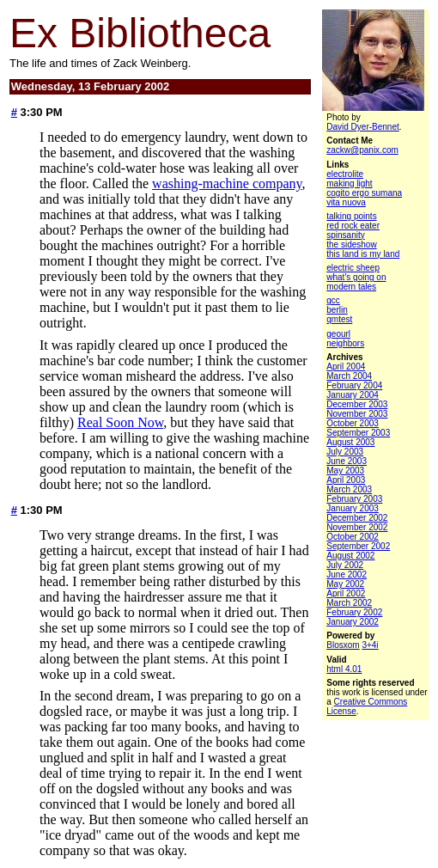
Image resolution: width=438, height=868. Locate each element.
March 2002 (349, 603)
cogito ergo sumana (364, 193)
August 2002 (350, 556)
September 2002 (358, 546)
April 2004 (346, 367)
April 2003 (346, 480)
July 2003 (345, 452)
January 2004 (353, 395)
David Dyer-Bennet (362, 127)
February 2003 (354, 499)
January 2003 (353, 508)
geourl (338, 334)
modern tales (351, 287)
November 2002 (357, 527)
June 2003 (347, 461)
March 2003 (349, 489)
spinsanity (345, 235)
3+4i (370, 645)
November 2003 (357, 414)
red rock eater (353, 226)
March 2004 (349, 376)
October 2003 (353, 423)
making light (349, 183)
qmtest (339, 319)
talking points (351, 216)
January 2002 (353, 622)
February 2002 (354, 612)
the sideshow (351, 245)
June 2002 (347, 575)
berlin (337, 310)
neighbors (345, 343)
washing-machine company (227, 183)
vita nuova (346, 202)
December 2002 (357, 518)
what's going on (356, 277)
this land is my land (363, 254)
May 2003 (345, 471)
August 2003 (350, 442)
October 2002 (353, 537)
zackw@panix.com (362, 150)
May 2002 (345, 584)
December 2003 (357, 404)
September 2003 (358, 433)
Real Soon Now (120, 422)
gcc (333, 300)
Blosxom (343, 645)
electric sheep (353, 268)
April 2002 (346, 593)
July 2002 (345, 565)
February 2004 (354, 385)
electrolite (345, 174)
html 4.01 (344, 669)
